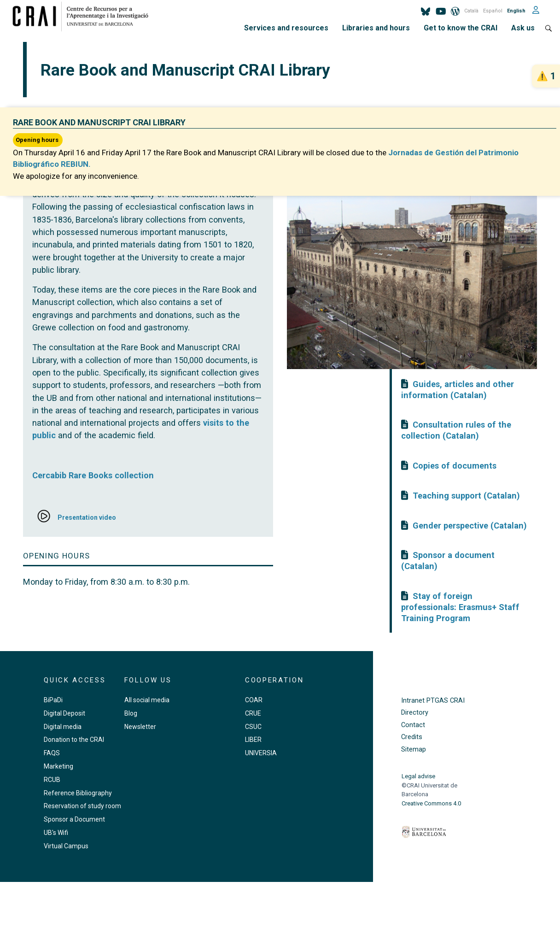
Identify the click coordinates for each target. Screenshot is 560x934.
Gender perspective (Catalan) (470, 526)
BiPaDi (53, 700)
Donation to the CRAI (74, 740)
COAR (254, 700)
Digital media (63, 727)
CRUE (253, 713)
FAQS (52, 753)
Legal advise (418, 776)
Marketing (58, 766)
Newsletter (140, 727)
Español (493, 11)
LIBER (253, 740)
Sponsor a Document (74, 819)
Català (471, 11)
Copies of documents (455, 466)
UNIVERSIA (261, 753)
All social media (147, 700)
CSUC (253, 727)
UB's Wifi (56, 833)
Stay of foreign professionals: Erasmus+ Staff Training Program (460, 607)
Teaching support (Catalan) (466, 496)
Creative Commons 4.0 (431, 803)
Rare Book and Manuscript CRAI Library (99, 122)
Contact (413, 725)
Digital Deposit (64, 713)
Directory (415, 713)
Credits (412, 737)
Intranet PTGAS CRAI (433, 701)
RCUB (52, 780)
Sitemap (414, 749)
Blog (131, 713)
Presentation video (87, 517)
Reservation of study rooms (84, 806)
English (516, 11)
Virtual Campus (66, 846)
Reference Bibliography (78, 793)
